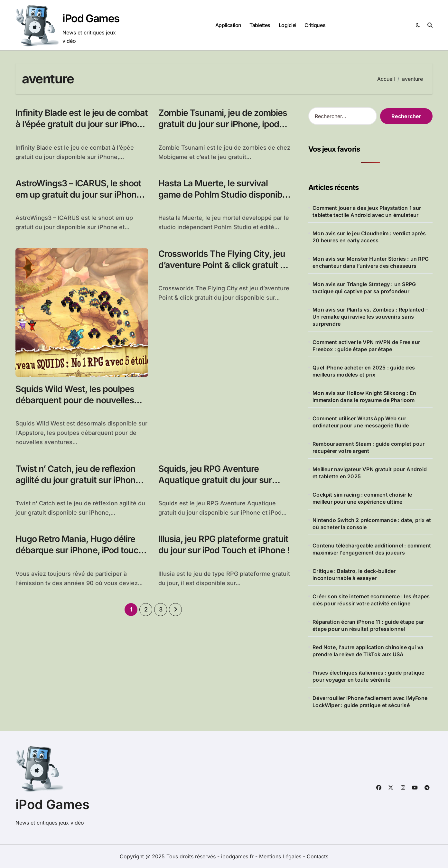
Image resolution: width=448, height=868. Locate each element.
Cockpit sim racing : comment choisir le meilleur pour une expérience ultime (362, 498)
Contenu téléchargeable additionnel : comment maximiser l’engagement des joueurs (372, 549)
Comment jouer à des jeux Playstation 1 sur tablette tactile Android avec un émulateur (367, 211)
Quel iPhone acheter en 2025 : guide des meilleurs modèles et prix (364, 371)
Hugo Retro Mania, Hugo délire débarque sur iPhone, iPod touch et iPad (79, 550)
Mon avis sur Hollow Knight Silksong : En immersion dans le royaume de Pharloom (364, 397)
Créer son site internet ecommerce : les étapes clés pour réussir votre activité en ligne (371, 600)
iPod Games (91, 18)
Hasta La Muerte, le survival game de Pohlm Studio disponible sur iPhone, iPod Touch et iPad (224, 195)
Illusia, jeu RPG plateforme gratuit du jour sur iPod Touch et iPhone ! (224, 545)
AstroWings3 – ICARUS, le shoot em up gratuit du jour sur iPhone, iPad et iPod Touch (80, 195)
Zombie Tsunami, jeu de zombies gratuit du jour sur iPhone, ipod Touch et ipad (223, 124)
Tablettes (260, 25)
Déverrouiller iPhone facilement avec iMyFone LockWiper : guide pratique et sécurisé (370, 702)
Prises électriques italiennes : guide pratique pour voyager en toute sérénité (368, 676)
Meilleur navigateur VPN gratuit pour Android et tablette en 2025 (370, 473)
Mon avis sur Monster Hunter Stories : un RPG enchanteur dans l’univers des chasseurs (371, 262)
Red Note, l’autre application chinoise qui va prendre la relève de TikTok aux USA (368, 651)
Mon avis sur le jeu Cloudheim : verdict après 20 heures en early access (369, 237)
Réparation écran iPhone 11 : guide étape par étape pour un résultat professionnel (368, 625)
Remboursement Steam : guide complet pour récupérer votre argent (369, 447)
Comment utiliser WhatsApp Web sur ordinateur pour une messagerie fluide (361, 422)
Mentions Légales (281, 856)
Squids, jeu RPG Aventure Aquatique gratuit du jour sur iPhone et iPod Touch (215, 480)
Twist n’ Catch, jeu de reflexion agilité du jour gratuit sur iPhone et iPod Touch (78, 480)
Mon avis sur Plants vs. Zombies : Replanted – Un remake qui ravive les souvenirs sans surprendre (370, 317)
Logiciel (288, 25)
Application (228, 25)
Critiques (315, 25)
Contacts (317, 856)
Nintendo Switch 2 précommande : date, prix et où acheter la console (372, 524)
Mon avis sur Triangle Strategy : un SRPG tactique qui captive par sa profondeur (364, 288)
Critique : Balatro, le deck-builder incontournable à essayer (354, 574)
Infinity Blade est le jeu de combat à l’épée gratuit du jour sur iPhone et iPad (82, 124)
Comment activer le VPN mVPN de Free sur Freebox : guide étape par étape (366, 346)
